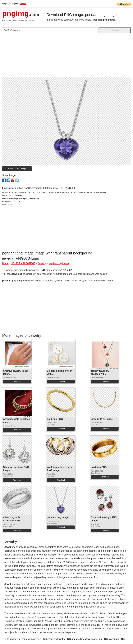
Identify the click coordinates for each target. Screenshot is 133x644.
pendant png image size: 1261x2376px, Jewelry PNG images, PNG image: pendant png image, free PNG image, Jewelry (58, 192)
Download (17, 382)
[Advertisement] (66, 56)
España (23, 4)
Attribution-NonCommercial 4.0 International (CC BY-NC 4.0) (44, 188)
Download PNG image (17, 169)
